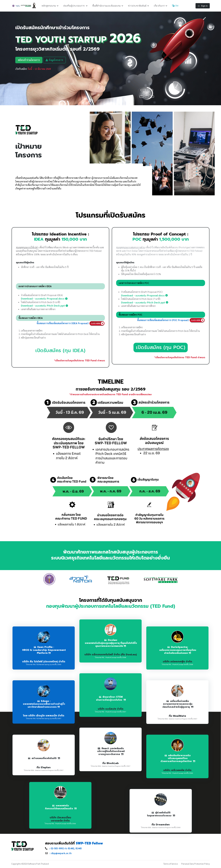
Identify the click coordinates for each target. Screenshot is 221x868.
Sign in (203, 6)
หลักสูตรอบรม (49, 6)
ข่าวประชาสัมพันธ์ (137, 6)
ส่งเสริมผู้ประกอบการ (74, 6)
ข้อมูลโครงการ (54, 61)
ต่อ (65, 849)
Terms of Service (171, 865)
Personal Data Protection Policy (196, 865)
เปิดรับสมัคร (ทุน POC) (161, 348)
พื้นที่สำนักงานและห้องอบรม (107, 6)
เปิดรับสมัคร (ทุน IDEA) (60, 351)
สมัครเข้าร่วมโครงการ (29, 61)
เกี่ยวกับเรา (159, 6)
